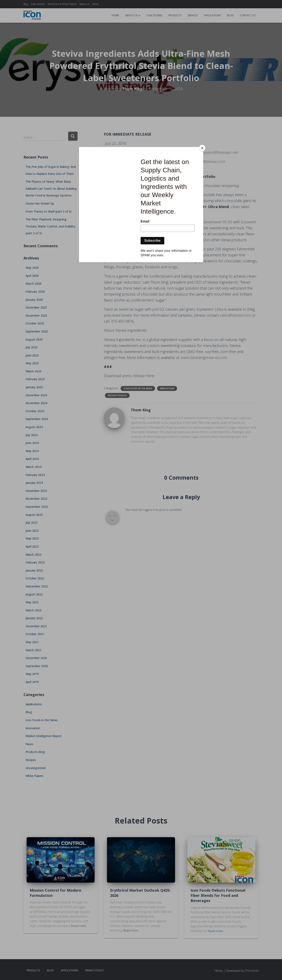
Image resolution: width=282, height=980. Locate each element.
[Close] (202, 148)
